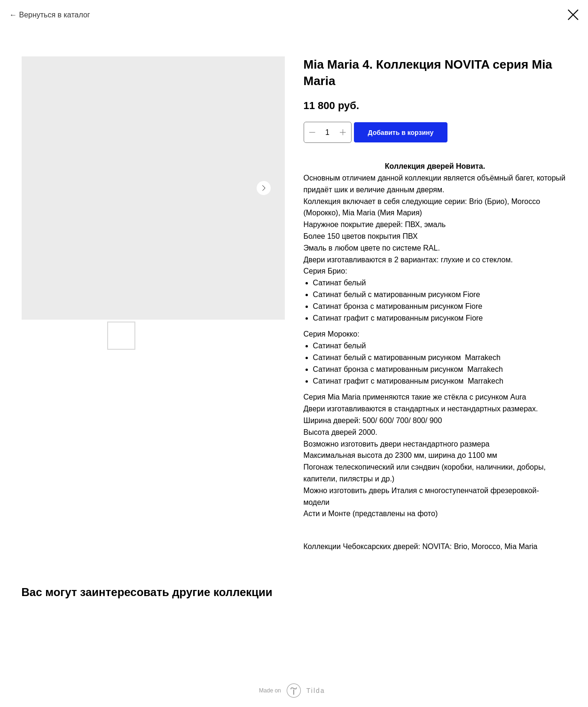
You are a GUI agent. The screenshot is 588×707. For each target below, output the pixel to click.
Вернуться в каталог (54, 15)
